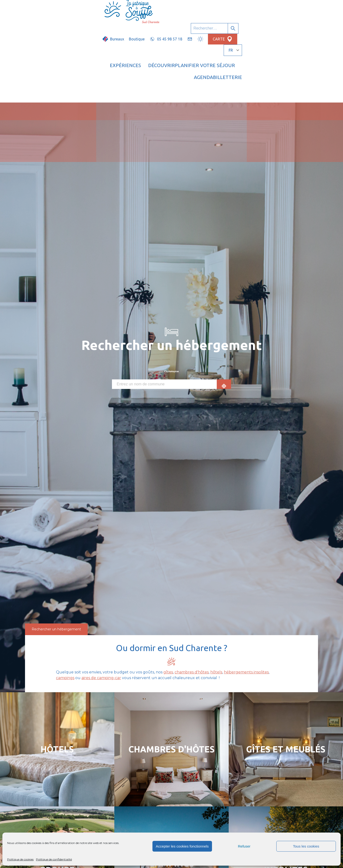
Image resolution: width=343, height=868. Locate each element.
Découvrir (169, 23)
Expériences (133, 23)
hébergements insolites (246, 601)
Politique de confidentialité (54, 859)
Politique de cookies (20, 859)
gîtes (168, 601)
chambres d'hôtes (192, 601)
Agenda (264, 23)
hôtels (216, 601)
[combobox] (164, 313)
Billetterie (296, 23)
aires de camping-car (101, 606)
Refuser (244, 846)
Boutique (191, 9)
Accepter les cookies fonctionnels (182, 846)
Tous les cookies (306, 846)
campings (65, 606)
